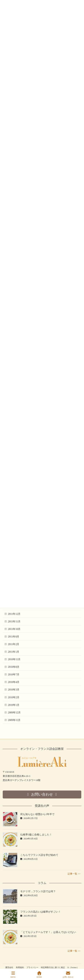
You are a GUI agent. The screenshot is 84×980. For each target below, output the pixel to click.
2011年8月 (14, 637)
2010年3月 (14, 690)
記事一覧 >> (74, 874)
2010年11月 (14, 659)
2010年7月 (14, 675)
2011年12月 (14, 614)
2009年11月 (14, 720)
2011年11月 (14, 622)
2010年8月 (14, 667)
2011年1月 (14, 652)
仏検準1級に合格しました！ (36, 835)
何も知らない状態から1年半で (37, 814)
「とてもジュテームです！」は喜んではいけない (48, 932)
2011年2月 (14, 644)
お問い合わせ (68, 975)
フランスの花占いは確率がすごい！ (41, 912)
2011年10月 (14, 629)
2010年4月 (14, 682)
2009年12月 (14, 713)
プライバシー (32, 967)
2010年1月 (14, 705)
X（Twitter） (73, 967)
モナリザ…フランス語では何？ (38, 891)
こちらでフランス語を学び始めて (39, 855)
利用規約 (20, 967)
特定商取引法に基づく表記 (53, 967)
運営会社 (9, 967)
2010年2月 (14, 697)
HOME (39, 975)
